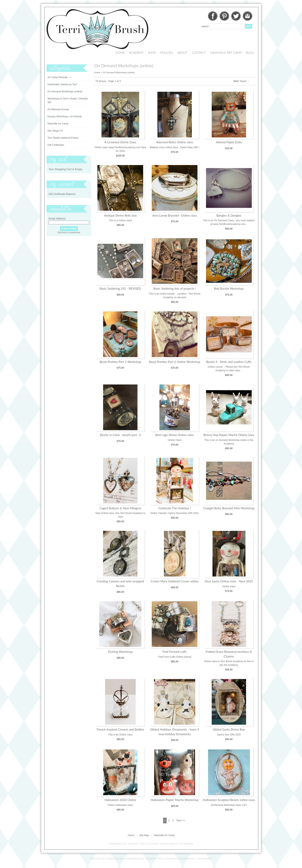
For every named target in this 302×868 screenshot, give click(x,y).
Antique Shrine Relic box (120, 215)
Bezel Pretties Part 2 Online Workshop (174, 362)
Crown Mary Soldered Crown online (175, 581)
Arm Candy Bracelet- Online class (175, 215)
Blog (250, 53)
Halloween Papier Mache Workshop (175, 800)
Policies (167, 53)
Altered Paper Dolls (229, 142)
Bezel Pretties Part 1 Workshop (120, 362)
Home (120, 53)
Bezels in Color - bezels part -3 (120, 435)
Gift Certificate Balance (62, 194)
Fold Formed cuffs (174, 652)
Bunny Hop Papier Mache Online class (229, 435)
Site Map (144, 835)
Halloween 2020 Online (120, 800)
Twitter (236, 16)
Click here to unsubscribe (69, 233)
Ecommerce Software (195, 859)
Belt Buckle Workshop (229, 288)
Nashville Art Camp (226, 53)
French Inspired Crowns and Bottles (120, 729)
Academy (136, 53)
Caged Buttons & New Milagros (120, 508)
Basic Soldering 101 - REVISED (120, 288)
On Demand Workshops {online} (119, 72)
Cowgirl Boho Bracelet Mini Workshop (229, 508)
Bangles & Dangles (229, 215)
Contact (199, 53)
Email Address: (57, 219)
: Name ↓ (241, 81)
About (182, 53)
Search (205, 26)
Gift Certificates (56, 145)
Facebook (213, 16)
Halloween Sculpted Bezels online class (229, 800)
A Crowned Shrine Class (120, 142)
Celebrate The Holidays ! (174, 508)
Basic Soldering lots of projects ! (175, 288)
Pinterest (224, 16)
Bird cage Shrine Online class (175, 435)
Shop (152, 53)
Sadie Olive (115, 859)
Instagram (247, 16)
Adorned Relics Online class (175, 142)
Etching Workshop (120, 652)
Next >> (181, 820)
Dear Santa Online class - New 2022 (229, 581)
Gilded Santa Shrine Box (229, 729)
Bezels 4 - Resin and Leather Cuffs (229, 362)
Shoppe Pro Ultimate (144, 844)
